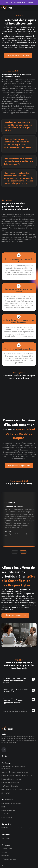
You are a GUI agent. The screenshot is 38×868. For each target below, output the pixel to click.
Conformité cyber (7, 814)
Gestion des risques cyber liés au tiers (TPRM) (17, 776)
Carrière (4, 852)
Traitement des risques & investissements (15, 772)
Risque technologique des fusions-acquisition (16, 790)
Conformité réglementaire (10, 786)
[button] (35, 8)
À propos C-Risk (7, 849)
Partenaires (5, 856)
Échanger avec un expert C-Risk (18, 56)
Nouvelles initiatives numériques (12, 779)
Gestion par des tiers (8, 810)
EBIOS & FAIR (6, 793)
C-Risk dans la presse (9, 859)
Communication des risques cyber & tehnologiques (13, 768)
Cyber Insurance (7, 817)
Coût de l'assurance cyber (10, 783)
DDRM (3, 807)
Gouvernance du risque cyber (11, 803)
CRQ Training (6, 838)
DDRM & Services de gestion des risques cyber (17, 828)
